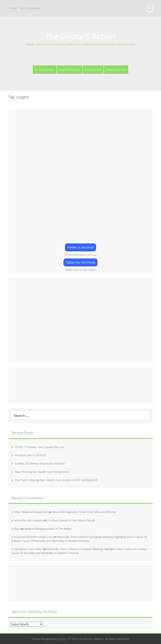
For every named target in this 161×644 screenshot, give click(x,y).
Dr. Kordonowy (45, 69)
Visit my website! (30, 8)
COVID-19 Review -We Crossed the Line (39, 447)
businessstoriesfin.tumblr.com (33, 537)
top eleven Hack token (28, 549)
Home (13, 8)
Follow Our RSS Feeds (80, 262)
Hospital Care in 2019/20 (30, 455)
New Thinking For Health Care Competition (42, 472)
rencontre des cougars (28, 520)
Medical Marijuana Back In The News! (48, 529)
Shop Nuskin (93, 69)
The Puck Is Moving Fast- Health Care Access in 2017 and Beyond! (56, 480)
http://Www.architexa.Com (31, 512)
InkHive (62, 639)
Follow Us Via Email (80, 247)
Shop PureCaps (116, 69)
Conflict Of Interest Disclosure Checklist (40, 463)
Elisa (17, 529)
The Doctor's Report (80, 36)
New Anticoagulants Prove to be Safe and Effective (84, 512)
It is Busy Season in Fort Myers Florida (71, 520)
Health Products (69, 69)
